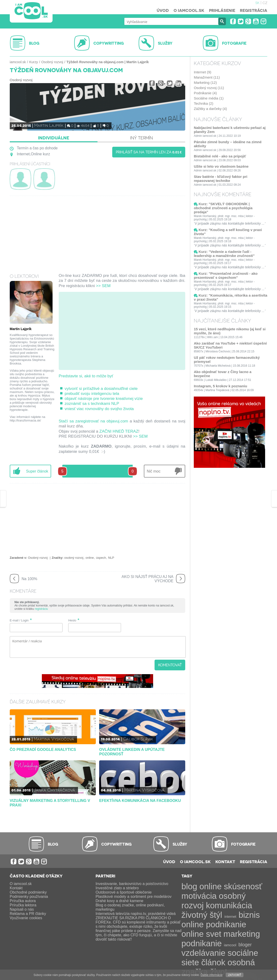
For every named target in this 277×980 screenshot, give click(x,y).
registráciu (41, 609)
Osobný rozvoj (52, 62)
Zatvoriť (235, 975)
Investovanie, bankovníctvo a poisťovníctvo (132, 884)
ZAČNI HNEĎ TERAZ (119, 431)
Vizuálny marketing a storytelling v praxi (50, 803)
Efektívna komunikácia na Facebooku (140, 801)
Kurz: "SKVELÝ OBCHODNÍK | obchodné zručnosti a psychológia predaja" (223, 208)
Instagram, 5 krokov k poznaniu (220, 386)
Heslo (72, 620)
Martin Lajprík (49, 125)
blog (189, 886)
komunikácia (229, 905)
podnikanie (202, 943)
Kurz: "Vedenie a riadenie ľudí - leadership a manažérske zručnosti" (224, 254)
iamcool (230, 945)
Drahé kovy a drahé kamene (119, 901)
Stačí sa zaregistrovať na (83, 421)
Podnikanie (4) (205, 93)
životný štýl (202, 915)
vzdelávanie (203, 953)
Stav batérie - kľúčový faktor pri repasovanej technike (221, 179)
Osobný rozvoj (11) (209, 88)
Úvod (163, 10)
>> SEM (103, 286)
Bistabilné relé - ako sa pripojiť (220, 156)
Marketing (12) (205, 83)
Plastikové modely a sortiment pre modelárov (134, 897)
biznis (249, 915)
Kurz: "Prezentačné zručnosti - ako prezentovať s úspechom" (226, 275)
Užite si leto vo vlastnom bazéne (221, 166)
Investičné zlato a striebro (117, 888)
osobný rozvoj (74, 558)
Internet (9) (202, 72)
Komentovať (170, 665)
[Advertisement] (97, 232)
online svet (201, 934)
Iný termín (141, 138)
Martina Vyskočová (54, 739)
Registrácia (254, 10)
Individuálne (54, 138)
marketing (242, 934)
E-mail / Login (19, 620)
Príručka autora (23, 901)
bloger (245, 945)
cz (265, 2)
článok (213, 962)
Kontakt (225, 862)
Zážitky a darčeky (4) (210, 109)
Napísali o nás (22, 909)
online (90, 558)
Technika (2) (204, 103)
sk (257, 2)
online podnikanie (214, 924)
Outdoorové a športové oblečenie (124, 892)
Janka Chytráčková (55, 790)
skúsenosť (243, 886)
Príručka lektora (23, 905)
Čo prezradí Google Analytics (43, 750)
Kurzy (34, 62)
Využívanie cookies (26, 918)
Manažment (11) (207, 77)
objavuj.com (117, 421)
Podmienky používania (29, 897)
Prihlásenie (222, 10)
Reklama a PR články (28, 914)
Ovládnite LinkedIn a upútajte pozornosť (132, 752)
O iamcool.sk (189, 10)
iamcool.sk (18, 62)
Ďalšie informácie (212, 975)
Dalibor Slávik (138, 739)
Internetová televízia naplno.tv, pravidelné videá (136, 914)
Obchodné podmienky (28, 892)
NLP (111, 558)
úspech (101, 558)
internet (230, 916)
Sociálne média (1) (209, 98)
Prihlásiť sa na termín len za (149, 152)
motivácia (199, 896)
